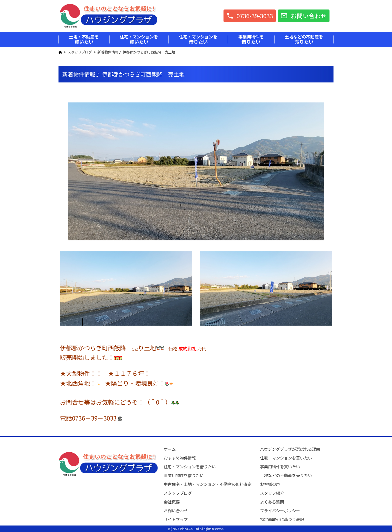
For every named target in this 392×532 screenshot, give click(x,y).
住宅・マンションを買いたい (286, 458)
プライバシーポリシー (280, 511)
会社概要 (172, 502)
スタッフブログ (80, 52)
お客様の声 (270, 484)
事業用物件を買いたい (280, 467)
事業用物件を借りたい (184, 475)
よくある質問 (272, 502)
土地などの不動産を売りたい (286, 475)
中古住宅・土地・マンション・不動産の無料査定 (210, 484)
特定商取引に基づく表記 (282, 519)
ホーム (170, 449)
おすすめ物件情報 (180, 458)
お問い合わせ (176, 511)
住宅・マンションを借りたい (190, 467)
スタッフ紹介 (272, 493)
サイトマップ (176, 519)
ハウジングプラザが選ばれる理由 (290, 449)
